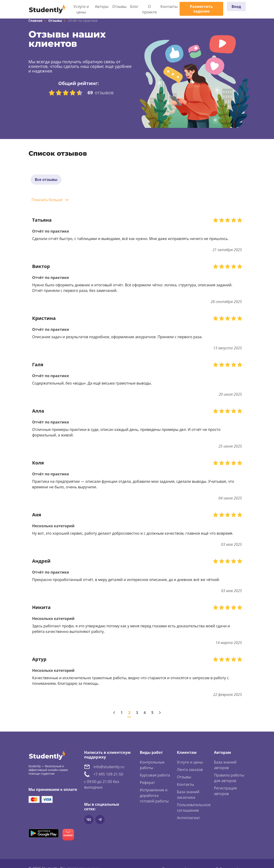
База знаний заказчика (188, 796)
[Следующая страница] (160, 714)
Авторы (102, 6)
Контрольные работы (152, 767)
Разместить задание (201, 9)
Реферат (147, 784)
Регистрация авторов (225, 793)
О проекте (150, 9)
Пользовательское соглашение (194, 809)
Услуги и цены (81, 9)
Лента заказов (190, 771)
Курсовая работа (155, 777)
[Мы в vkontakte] (89, 821)
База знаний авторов (225, 767)
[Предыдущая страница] (114, 714)
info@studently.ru (109, 769)
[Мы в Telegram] (100, 821)
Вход (236, 6)
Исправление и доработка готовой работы (154, 797)
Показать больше (48, 202)
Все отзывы (47, 180)
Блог (134, 6)
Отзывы (119, 6)
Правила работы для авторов (229, 780)
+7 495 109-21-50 (108, 776)
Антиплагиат (188, 820)
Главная (35, 21)
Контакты (169, 6)
